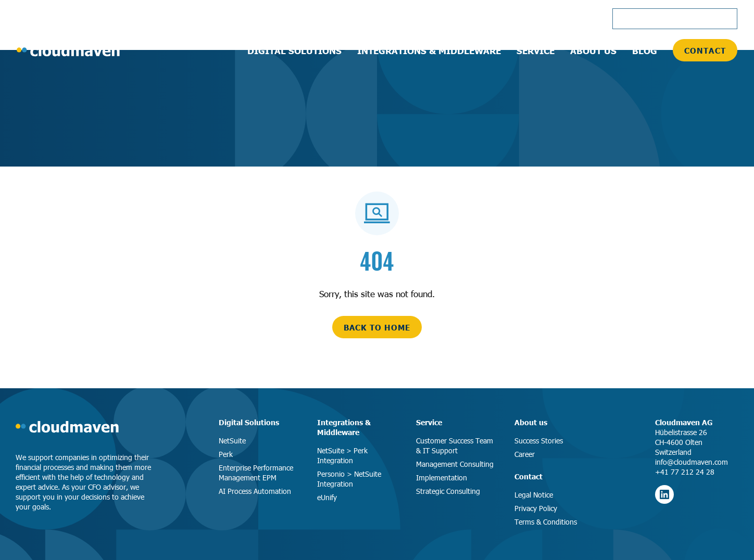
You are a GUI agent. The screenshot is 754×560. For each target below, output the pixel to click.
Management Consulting (455, 464)
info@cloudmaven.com (692, 462)
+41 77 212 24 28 (685, 472)
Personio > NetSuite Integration (349, 479)
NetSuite (232, 441)
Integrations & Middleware (344, 427)
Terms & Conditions (546, 522)
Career (525, 454)
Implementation (442, 478)
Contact (705, 50)
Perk (226, 454)
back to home (377, 327)
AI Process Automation (255, 491)
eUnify (327, 497)
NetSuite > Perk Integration (342, 455)
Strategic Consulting (448, 491)
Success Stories (539, 441)
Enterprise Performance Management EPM (256, 473)
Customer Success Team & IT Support (455, 446)
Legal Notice (534, 495)
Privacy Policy (536, 508)
